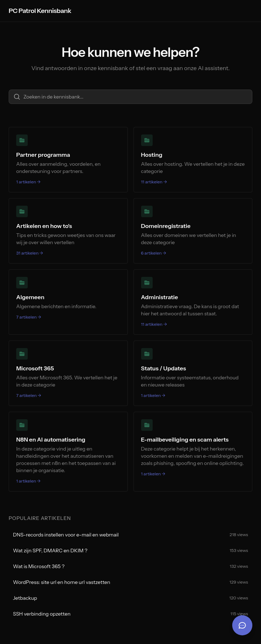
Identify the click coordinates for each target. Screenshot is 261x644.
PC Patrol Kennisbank (40, 11)
